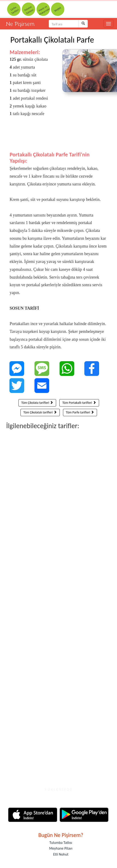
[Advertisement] (56, 138)
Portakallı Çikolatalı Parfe (52, 40)
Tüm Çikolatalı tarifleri (40, 412)
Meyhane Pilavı (61, 848)
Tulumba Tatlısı (61, 843)
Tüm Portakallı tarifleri (79, 403)
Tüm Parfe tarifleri (80, 412)
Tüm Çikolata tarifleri (37, 403)
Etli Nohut (61, 854)
